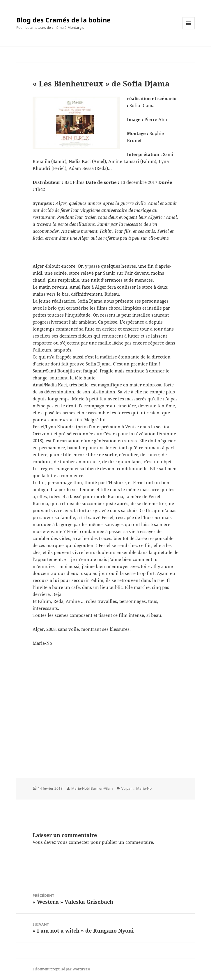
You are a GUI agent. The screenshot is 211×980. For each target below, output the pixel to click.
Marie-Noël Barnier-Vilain (92, 788)
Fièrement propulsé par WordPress (61, 969)
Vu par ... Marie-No (136, 788)
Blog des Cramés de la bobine (63, 20)
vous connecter (73, 842)
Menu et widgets (189, 29)
